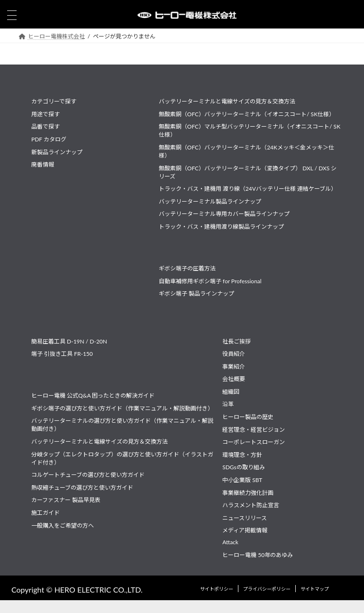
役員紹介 (234, 354)
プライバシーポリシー (267, 588)
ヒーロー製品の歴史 (248, 417)
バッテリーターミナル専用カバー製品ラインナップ (224, 214)
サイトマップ (315, 588)
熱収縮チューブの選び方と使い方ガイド (82, 488)
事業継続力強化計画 (248, 492)
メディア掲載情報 (245, 530)
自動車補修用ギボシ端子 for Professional (210, 281)
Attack (230, 542)
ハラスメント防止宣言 (251, 505)
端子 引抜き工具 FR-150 (62, 354)
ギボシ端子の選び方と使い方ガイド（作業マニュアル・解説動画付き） (122, 408)
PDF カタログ (49, 139)
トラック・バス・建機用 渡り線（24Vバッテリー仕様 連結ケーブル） (248, 189)
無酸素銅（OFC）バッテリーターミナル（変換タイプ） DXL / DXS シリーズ (248, 172)
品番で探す (45, 126)
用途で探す (45, 114)
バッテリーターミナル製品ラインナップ (210, 201)
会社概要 (234, 379)
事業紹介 (234, 366)
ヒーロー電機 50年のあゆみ (258, 554)
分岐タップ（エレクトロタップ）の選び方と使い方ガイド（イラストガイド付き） (122, 458)
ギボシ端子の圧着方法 (187, 268)
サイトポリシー (217, 588)
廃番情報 (43, 164)
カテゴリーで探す (54, 101)
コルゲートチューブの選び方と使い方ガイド (88, 475)
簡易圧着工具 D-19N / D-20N (69, 341)
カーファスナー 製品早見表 (66, 500)
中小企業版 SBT (242, 480)
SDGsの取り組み (244, 467)
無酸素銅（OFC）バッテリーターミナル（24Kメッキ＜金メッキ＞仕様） (246, 151)
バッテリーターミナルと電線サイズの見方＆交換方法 (227, 101)
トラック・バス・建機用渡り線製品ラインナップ (221, 227)
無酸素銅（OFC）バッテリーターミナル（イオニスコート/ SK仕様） (247, 114)
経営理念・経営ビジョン (254, 429)
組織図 (231, 392)
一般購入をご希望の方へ (63, 525)
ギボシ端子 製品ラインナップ (196, 293)
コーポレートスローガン (254, 442)
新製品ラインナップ (57, 152)
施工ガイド (45, 513)
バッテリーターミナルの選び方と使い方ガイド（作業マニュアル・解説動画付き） (122, 425)
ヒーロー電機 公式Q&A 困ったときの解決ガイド (93, 395)
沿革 (228, 404)
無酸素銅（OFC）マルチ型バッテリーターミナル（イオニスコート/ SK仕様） (250, 130)
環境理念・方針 (242, 455)
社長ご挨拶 (237, 341)
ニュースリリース (245, 518)
